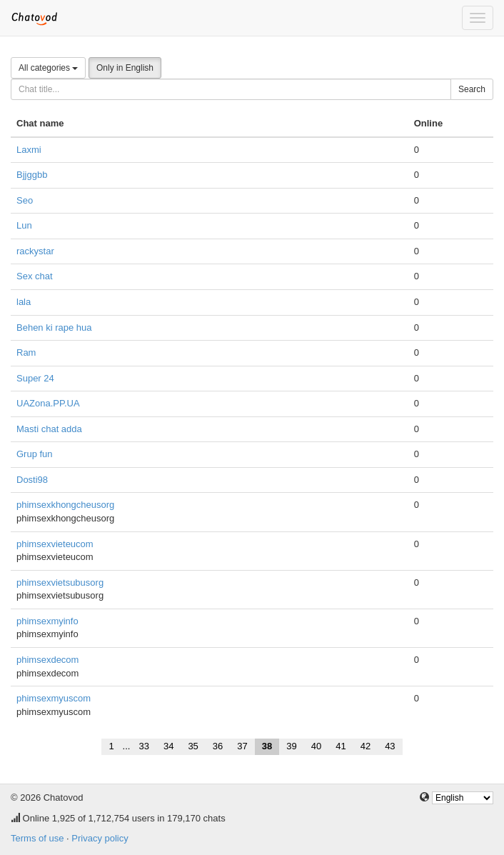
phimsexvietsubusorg (60, 582)
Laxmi (29, 150)
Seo (25, 200)
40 (316, 746)
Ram (26, 352)
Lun (24, 225)
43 (390, 746)
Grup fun (35, 454)
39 (291, 746)
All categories (48, 68)
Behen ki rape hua (54, 327)
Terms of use (37, 838)
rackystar (35, 251)
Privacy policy (100, 838)
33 (143, 746)
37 (242, 746)
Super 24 (35, 378)
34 (168, 746)
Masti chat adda (49, 429)
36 (218, 746)
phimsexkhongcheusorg (65, 505)
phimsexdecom (47, 660)
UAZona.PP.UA (48, 403)
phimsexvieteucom (55, 544)
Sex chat (35, 276)
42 (366, 746)
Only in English (125, 68)
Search (472, 89)
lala (24, 302)
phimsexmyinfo (47, 621)
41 (341, 746)
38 (267, 746)
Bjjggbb (32, 175)
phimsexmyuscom (54, 698)
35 (193, 746)
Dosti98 (32, 480)
